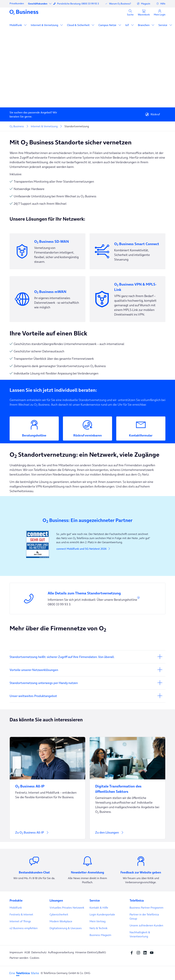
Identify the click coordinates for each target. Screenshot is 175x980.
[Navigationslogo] (24, 12)
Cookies (35, 958)
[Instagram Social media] (139, 952)
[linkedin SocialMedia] (146, 952)
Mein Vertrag (97, 921)
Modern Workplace (61, 921)
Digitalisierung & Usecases (66, 928)
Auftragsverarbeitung (61, 952)
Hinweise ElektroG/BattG (91, 952)
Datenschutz (39, 952)
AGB (27, 952)
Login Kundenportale (102, 914)
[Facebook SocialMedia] (133, 952)
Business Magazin (100, 935)
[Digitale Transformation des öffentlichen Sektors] (127, 787)
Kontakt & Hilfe (99, 908)
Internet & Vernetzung (45, 25)
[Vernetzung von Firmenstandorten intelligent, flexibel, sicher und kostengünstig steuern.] (48, 251)
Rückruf (153, 114)
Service (163, 25)
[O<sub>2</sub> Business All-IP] (48, 784)
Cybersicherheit (59, 914)
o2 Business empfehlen (24, 928)
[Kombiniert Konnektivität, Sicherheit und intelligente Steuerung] (127, 251)
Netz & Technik (99, 928)
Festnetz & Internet (21, 914)
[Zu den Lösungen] (127, 835)
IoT (127, 25)
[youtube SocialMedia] (153, 952)
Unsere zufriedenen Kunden (146, 925)
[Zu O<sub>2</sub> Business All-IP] (48, 835)
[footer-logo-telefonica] (24, 973)
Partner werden (19, 958)
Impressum (16, 952)
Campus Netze (108, 25)
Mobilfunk (16, 25)
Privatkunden (17, 3)
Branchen (144, 25)
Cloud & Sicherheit (79, 25)
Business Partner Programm (146, 908)
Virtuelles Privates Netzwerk (67, 908)
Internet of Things (20, 921)
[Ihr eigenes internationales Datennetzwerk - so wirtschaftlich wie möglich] (48, 299)
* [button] (139, 598)
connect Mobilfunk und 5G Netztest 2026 (83, 549)
